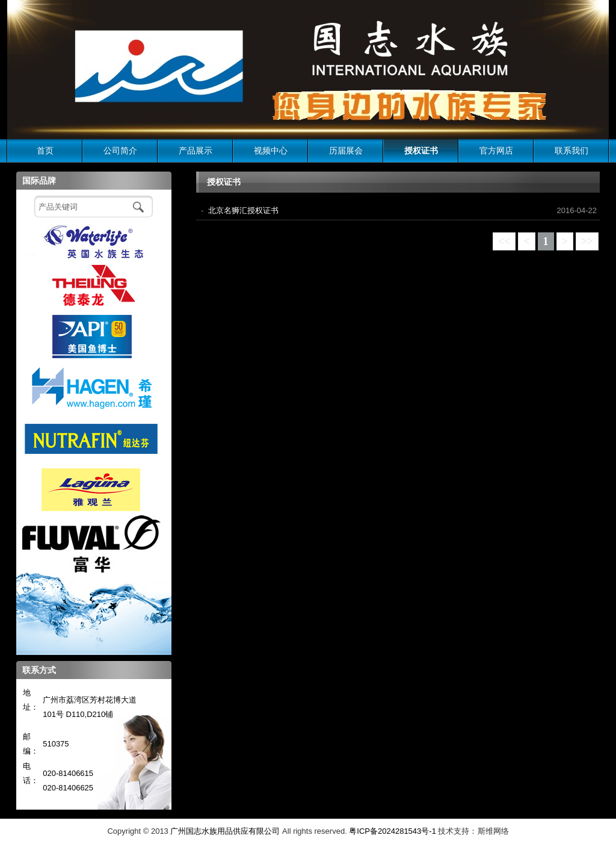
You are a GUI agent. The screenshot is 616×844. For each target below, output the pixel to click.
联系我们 (571, 150)
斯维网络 (493, 831)
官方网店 (496, 150)
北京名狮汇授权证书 (243, 210)
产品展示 (196, 150)
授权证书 (421, 150)
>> (587, 241)
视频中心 (271, 150)
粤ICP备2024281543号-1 (393, 831)
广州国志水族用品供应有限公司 (225, 831)
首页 (45, 150)
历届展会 (346, 150)
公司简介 (120, 150)
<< (504, 241)
